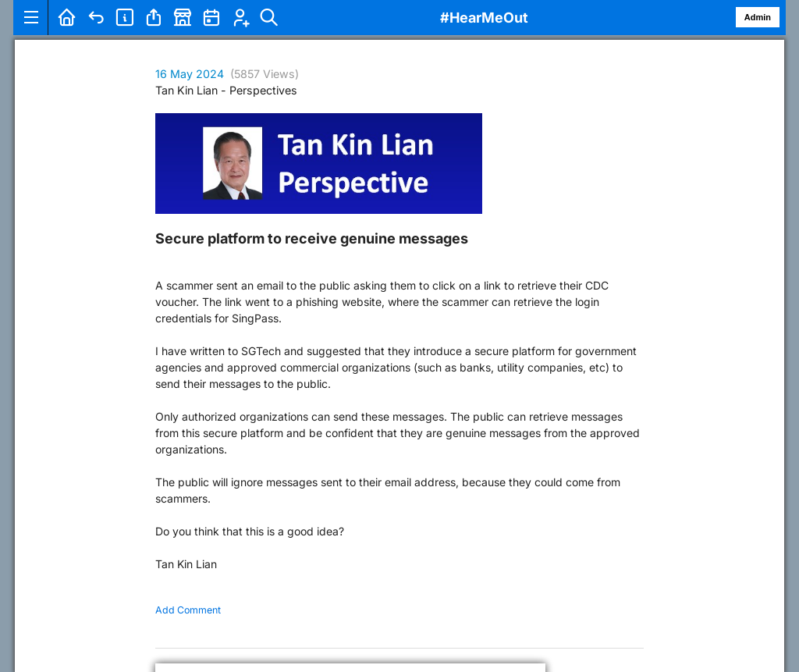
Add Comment (188, 610)
